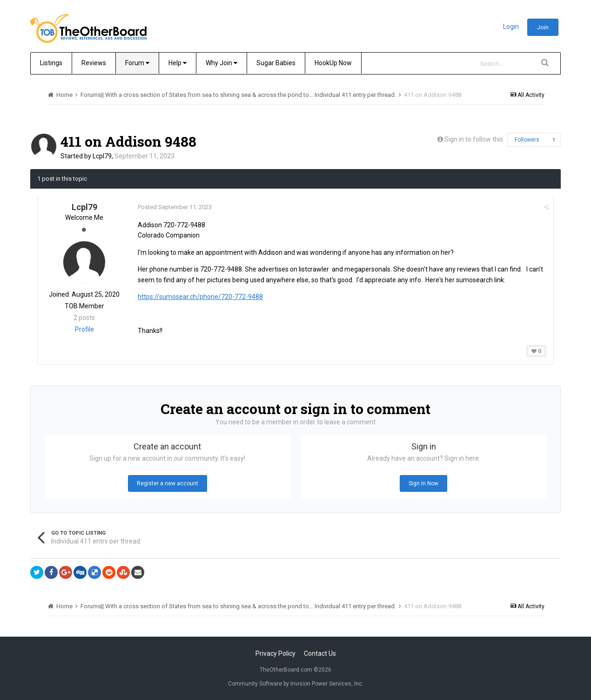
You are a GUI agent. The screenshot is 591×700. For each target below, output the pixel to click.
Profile (84, 329)
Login (511, 27)
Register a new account (168, 483)
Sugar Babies (276, 63)
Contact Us (320, 653)
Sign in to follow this (474, 139)
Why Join (222, 63)
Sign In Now (423, 483)
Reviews (94, 63)
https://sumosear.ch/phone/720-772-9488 (200, 297)
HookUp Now (333, 63)
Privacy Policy (275, 653)
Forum (137, 63)
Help (178, 63)
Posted (175, 207)
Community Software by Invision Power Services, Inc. (296, 684)
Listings (51, 63)
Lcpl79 (102, 156)
